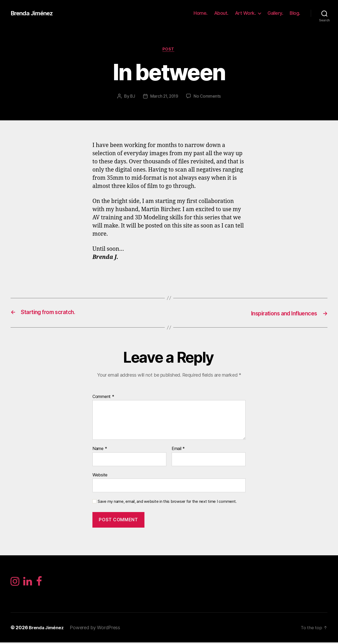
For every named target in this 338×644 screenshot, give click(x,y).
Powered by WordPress (98, 629)
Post (169, 50)
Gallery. (275, 13)
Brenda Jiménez (34, 13)
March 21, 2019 (164, 97)
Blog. (295, 13)
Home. (201, 13)
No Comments (208, 97)
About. (221, 13)
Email (178, 449)
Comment (103, 397)
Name (100, 449)
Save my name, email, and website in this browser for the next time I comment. (167, 502)
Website (100, 475)
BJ (132, 97)
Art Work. (245, 13)
